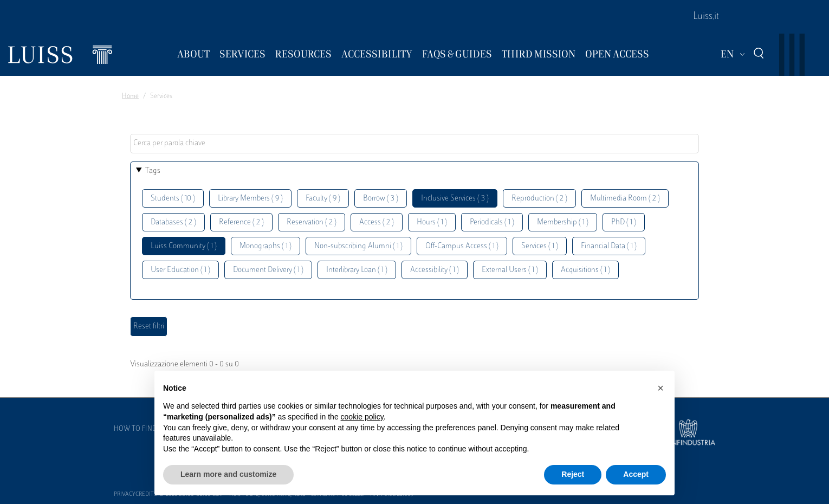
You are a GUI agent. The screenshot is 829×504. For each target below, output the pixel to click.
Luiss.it (706, 17)
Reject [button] (573, 474)
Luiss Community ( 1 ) (184, 246)
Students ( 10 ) (173, 199)
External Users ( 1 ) (510, 270)
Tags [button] (153, 171)
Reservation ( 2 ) (312, 222)
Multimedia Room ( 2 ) (625, 199)
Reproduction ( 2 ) (539, 199)
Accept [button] (636, 474)
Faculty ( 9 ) (323, 199)
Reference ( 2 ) (241, 222)
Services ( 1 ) (540, 246)
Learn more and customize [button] (228, 474)
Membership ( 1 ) (563, 222)
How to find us (140, 429)
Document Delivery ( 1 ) (268, 270)
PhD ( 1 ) (624, 222)
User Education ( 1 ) (180, 270)
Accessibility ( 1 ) (435, 270)
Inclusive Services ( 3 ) (455, 199)
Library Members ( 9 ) (250, 199)
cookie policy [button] (362, 417)
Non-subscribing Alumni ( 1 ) (358, 246)
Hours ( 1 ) (432, 222)
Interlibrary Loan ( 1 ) (357, 270)
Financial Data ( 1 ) (609, 246)
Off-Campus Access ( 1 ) (462, 246)
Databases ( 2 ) (173, 222)
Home (130, 96)
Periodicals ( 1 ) (492, 222)
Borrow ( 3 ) (381, 199)
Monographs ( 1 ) (265, 246)
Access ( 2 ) (377, 222)
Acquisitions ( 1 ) (585, 270)
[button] (660, 388)
